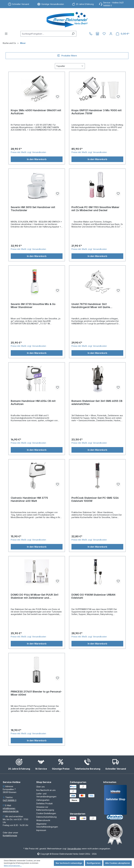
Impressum (41, 830)
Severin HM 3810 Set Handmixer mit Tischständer (33, 209)
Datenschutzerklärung (46, 817)
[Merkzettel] (104, 34)
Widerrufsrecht (43, 820)
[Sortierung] (70, 66)
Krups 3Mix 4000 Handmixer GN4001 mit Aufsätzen (36, 112)
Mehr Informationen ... (13, 866)
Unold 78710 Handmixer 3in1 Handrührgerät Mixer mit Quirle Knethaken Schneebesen (91, 306)
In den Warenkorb (37, 159)
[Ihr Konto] (111, 34)
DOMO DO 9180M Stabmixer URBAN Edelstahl (93, 596)
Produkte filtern (67, 55)
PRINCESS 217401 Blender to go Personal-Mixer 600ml (36, 693)
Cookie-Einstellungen (46, 813)
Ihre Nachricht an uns (46, 790)
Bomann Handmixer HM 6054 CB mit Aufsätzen (33, 402)
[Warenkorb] (123, 34)
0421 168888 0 (10, 800)
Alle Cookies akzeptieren (118, 863)
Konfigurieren (94, 863)
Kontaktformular (10, 835)
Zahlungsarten (43, 800)
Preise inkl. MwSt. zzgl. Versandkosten (28, 152)
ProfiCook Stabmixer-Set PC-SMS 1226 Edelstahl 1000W (95, 499)
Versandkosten (74, 849)
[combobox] (45, 34)
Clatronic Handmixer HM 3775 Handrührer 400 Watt (29, 499)
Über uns (40, 787)
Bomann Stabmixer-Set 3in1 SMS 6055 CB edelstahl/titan (97, 402)
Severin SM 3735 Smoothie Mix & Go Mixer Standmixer (33, 306)
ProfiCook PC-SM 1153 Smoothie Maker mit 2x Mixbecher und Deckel (95, 209)
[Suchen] (73, 34)
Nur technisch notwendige (69, 863)
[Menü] (6, 34)
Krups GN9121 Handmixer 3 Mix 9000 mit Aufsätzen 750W (97, 112)
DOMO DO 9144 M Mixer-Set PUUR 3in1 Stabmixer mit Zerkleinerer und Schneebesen (35, 596)
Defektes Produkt (44, 803)
